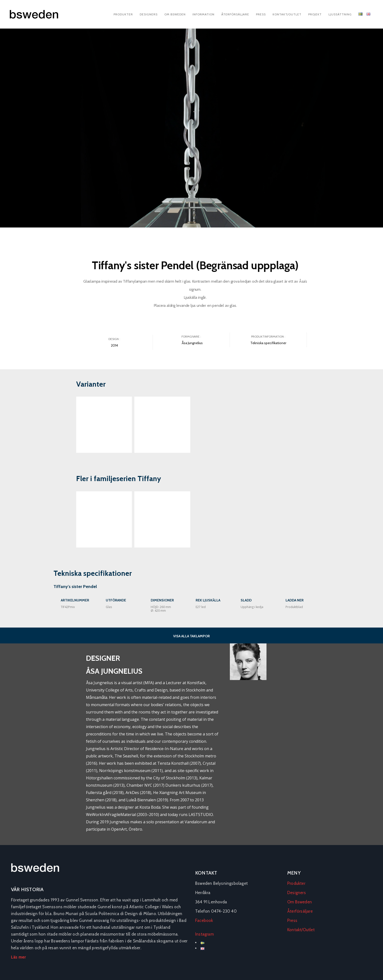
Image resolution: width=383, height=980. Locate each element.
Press (261, 14)
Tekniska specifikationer (268, 343)
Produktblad (294, 607)
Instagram (204, 934)
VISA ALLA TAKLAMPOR (191, 636)
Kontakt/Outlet (287, 14)
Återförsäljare (235, 14)
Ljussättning (340, 14)
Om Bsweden (175, 14)
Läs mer (18, 957)
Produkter (123, 14)
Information (203, 14)
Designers (149, 14)
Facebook (204, 920)
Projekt (315, 14)
